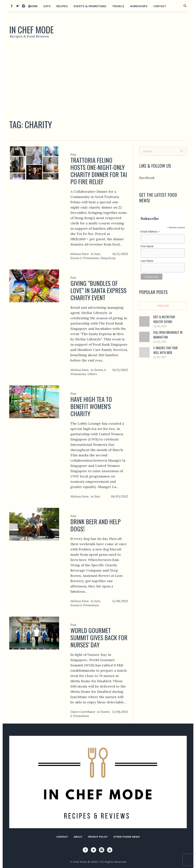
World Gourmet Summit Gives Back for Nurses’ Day (99, 637)
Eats (97, 254)
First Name (147, 246)
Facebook (147, 178)
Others (92, 374)
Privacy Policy (98, 837)
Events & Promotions (85, 258)
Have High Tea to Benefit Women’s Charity (91, 406)
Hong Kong (108, 258)
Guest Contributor (83, 712)
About (78, 837)
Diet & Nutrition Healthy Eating (164, 319)
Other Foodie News (127, 837)
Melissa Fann (80, 254)
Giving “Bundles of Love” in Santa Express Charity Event (98, 290)
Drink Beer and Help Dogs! (96, 525)
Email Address (150, 232)
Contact (62, 837)
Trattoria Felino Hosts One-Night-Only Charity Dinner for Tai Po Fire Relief (99, 171)
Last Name (147, 261)
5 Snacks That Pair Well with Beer (166, 350)
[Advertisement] (98, 80)
